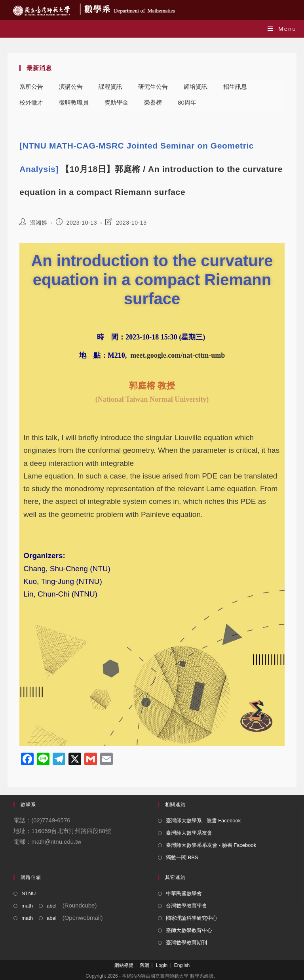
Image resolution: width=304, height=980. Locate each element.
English (182, 965)
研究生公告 (153, 87)
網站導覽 (124, 965)
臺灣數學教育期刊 (186, 943)
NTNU (28, 893)
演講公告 (71, 87)
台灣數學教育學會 (186, 906)
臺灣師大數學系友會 (189, 833)
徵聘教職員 (74, 102)
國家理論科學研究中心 (192, 918)
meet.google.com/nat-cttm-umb (178, 355)
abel (52, 906)
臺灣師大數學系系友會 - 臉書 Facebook (211, 845)
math (27, 906)
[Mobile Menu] (282, 29)
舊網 (144, 965)
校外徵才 (31, 102)
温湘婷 (39, 223)
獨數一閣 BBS (182, 857)
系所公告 (31, 87)
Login (162, 965)
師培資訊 (196, 87)
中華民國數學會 (184, 893)
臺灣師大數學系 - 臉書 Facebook (203, 821)
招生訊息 (235, 87)
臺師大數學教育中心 (189, 930)
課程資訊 (110, 87)
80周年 (187, 102)
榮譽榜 (153, 102)
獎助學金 (116, 102)
